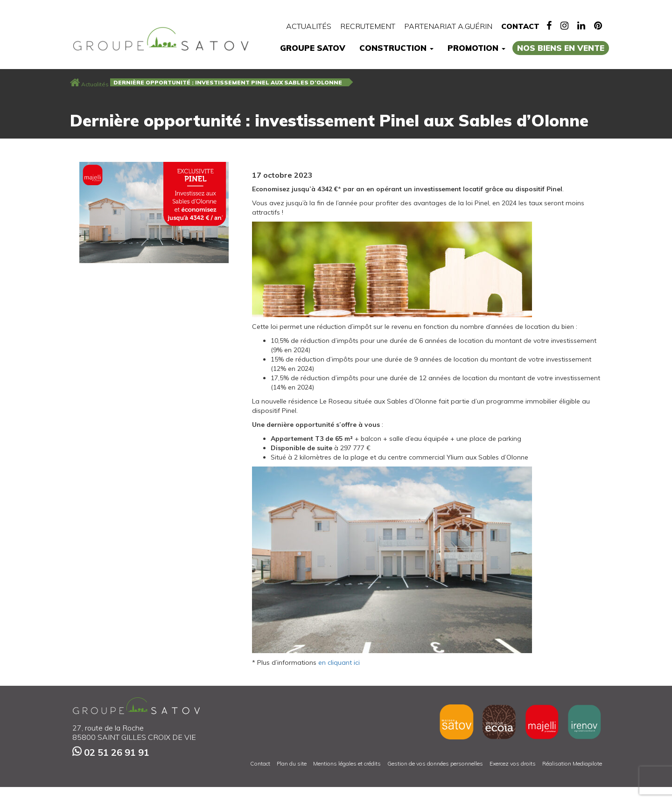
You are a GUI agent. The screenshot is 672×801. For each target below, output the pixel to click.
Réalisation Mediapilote (572, 763)
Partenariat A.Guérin (448, 26)
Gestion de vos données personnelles (435, 763)
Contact (520, 26)
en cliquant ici (339, 662)
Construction (396, 48)
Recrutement (368, 26)
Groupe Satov (313, 48)
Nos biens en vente (561, 48)
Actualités (309, 26)
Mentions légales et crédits (347, 763)
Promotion (476, 48)
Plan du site (292, 763)
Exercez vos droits (513, 763)
